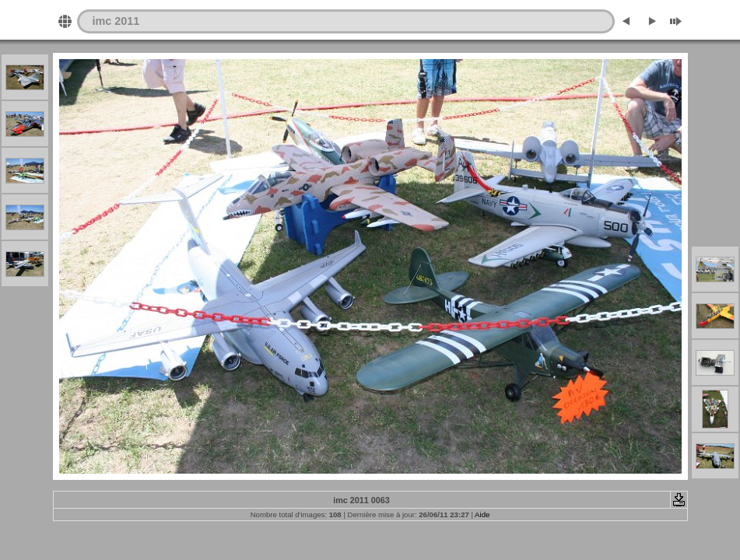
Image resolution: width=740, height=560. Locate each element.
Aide (482, 514)
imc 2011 (116, 21)
